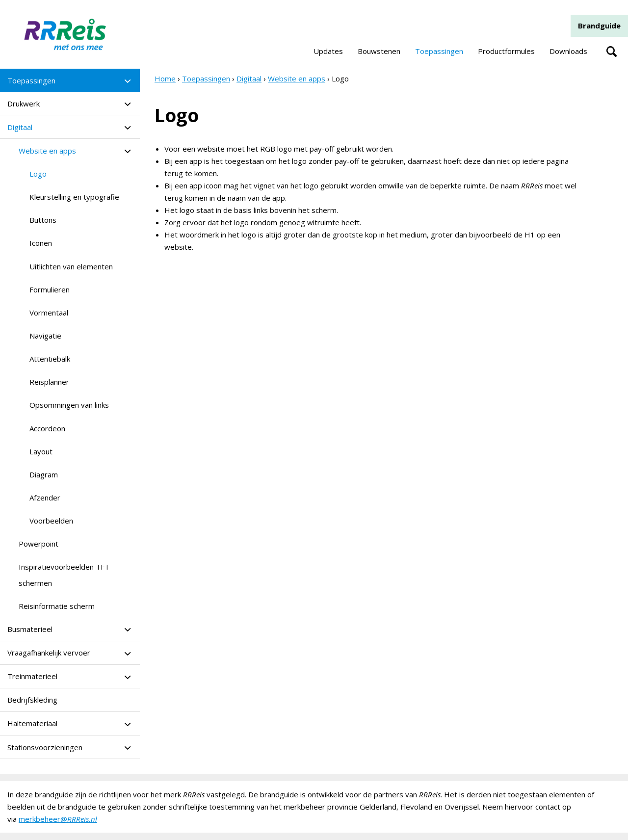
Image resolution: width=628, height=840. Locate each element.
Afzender (45, 498)
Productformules (506, 51)
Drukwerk (24, 104)
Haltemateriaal (32, 723)
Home (165, 79)
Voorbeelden (51, 521)
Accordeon (47, 428)
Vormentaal (49, 313)
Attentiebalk (50, 359)
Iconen (41, 243)
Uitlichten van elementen (71, 266)
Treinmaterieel (32, 676)
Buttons (43, 220)
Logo (38, 174)
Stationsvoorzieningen (45, 747)
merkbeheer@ (58, 819)
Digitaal (20, 127)
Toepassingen (439, 51)
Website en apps (47, 151)
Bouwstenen (379, 51)
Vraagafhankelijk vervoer (49, 653)
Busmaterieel (30, 629)
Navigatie (45, 336)
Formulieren (50, 289)
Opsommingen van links (69, 405)
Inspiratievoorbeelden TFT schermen (64, 575)
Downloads (568, 51)
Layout (41, 451)
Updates (328, 51)
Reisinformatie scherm (57, 606)
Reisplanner (49, 382)
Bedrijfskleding (32, 700)
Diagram (44, 474)
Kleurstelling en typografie (74, 197)
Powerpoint (39, 544)
